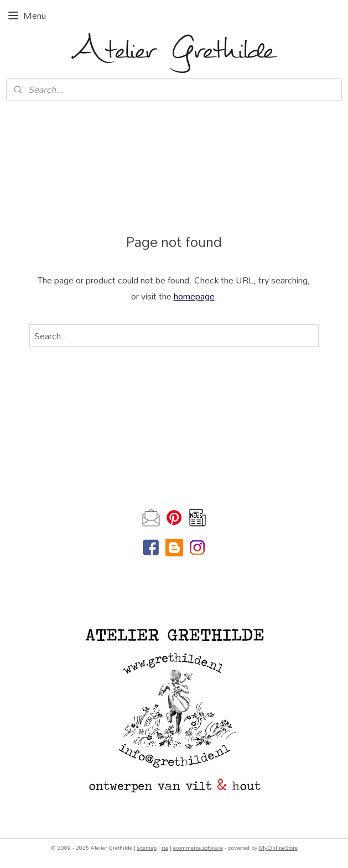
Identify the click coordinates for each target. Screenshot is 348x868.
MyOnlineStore (278, 848)
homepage (194, 296)
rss (165, 848)
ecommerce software (198, 848)
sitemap (147, 848)
